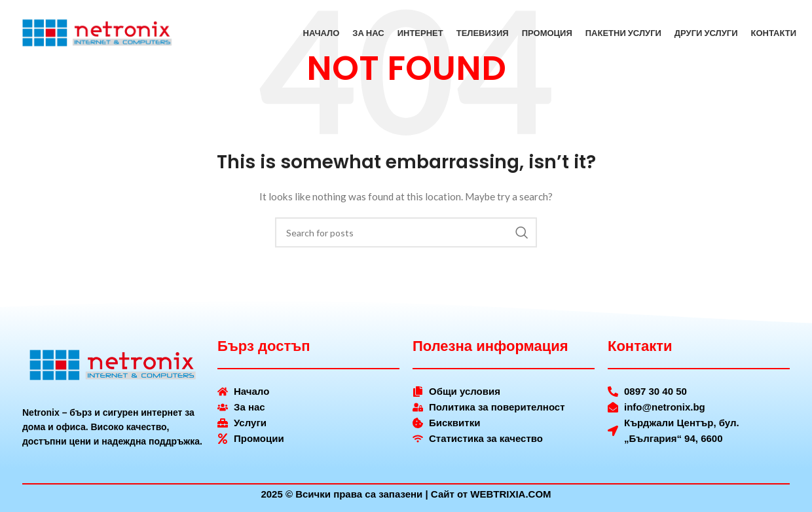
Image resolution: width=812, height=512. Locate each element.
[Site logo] (98, 33)
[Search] (406, 232)
